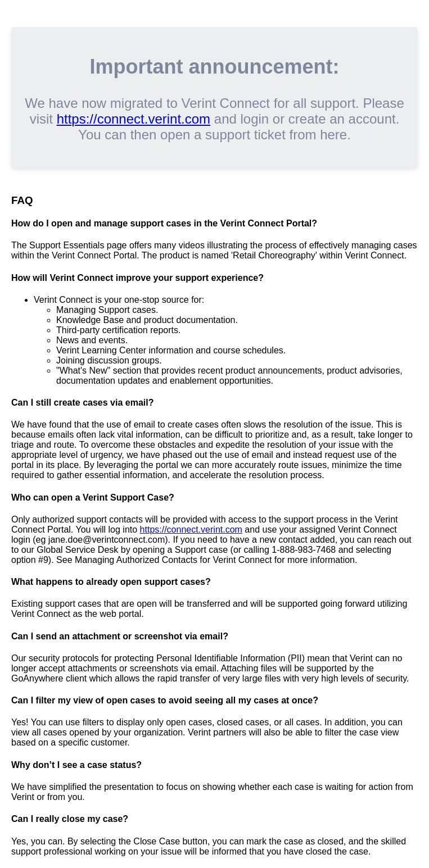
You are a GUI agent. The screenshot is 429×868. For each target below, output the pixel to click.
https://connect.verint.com (134, 119)
